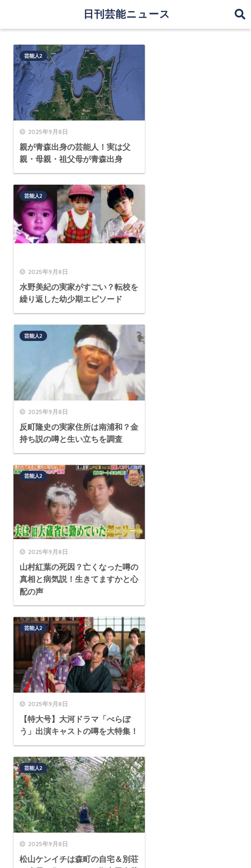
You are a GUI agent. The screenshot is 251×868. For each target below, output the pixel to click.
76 (144, 494)
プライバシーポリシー (147, 829)
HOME (125, 809)
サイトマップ (41, 829)
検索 (230, 533)
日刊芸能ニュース (127, 14)
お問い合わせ (210, 829)
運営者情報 (87, 829)
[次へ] (171, 494)
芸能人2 (34, 56)
